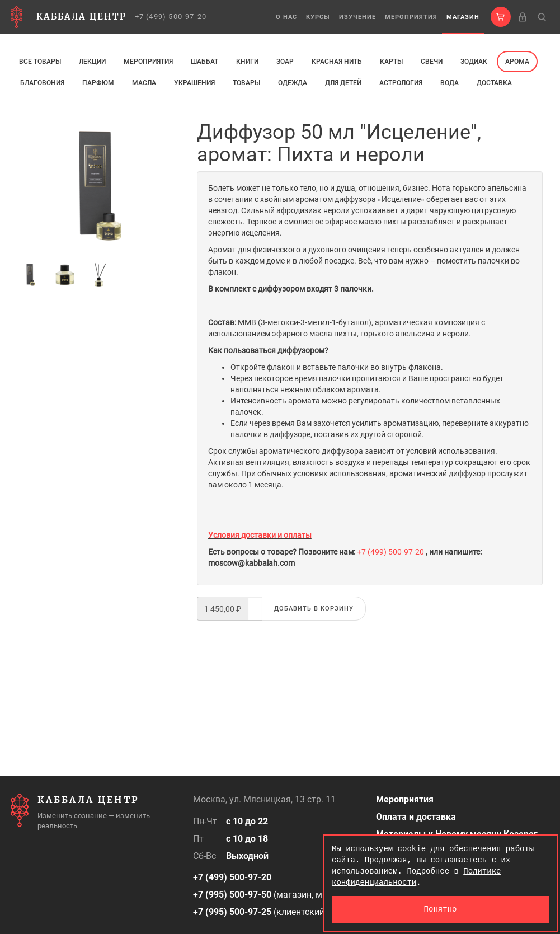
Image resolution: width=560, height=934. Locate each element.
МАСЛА (144, 83)
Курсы (318, 17)
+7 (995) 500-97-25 (232, 912)
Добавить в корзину (314, 609)
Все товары (40, 62)
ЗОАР (285, 62)
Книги (247, 62)
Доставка (494, 83)
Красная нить (337, 62)
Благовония (42, 83)
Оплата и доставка (416, 817)
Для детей (343, 83)
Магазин (463, 17)
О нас (286, 17)
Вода (450, 83)
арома (517, 62)
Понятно (441, 909)
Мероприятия (411, 17)
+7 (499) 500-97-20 (171, 17)
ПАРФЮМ (98, 83)
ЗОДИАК (474, 62)
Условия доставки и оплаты (260, 535)
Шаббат (204, 62)
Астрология (401, 83)
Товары (246, 83)
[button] (501, 17)
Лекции (92, 62)
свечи (432, 62)
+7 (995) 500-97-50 (232, 895)
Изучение (357, 17)
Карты (391, 62)
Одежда (293, 83)
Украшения (194, 83)
